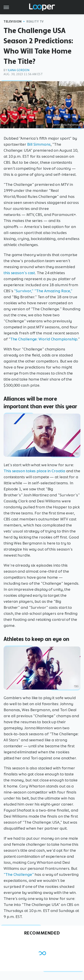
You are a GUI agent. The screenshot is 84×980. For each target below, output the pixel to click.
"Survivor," (24, 291)
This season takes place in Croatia (34, 471)
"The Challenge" (19, 874)
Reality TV (35, 22)
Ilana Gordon (19, 70)
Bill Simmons (39, 144)
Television (13, 22)
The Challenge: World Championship (44, 339)
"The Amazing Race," (53, 291)
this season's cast (19, 273)
